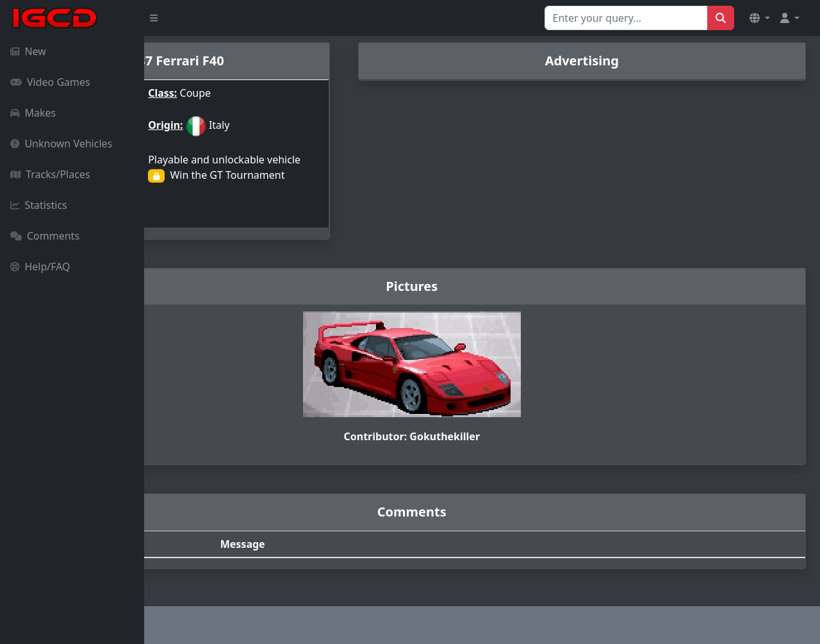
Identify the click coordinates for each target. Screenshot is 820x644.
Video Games (50, 82)
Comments (45, 236)
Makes (33, 113)
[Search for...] (626, 18)
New (28, 51)
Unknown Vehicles (61, 144)
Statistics (39, 205)
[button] (760, 18)
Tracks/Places (50, 174)
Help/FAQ (40, 267)
